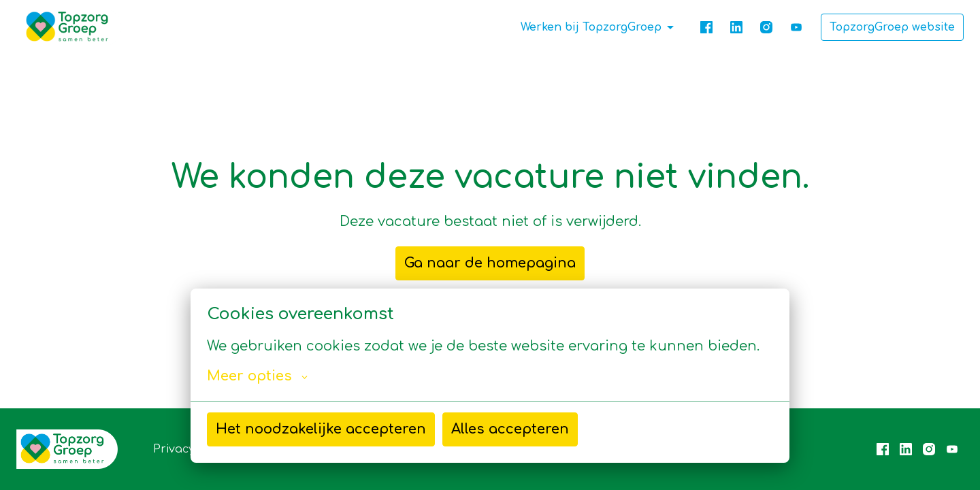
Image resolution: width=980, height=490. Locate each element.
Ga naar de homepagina (490, 263)
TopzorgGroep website (892, 27)
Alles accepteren (510, 429)
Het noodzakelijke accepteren (321, 429)
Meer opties (257, 376)
